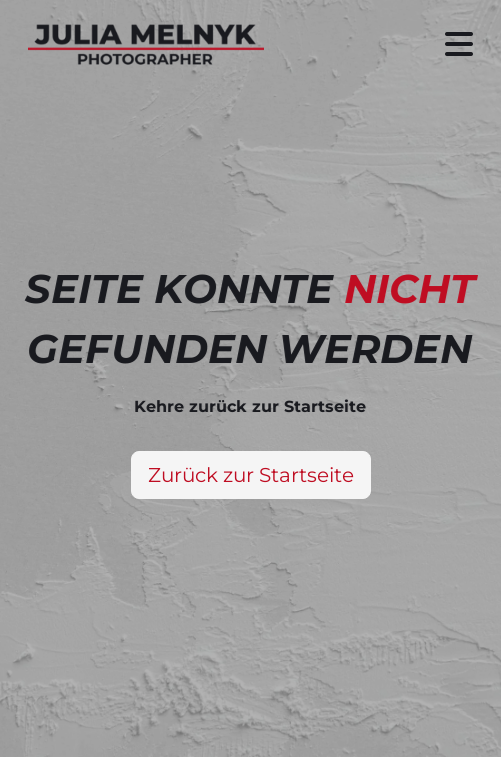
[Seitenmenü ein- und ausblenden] (459, 44)
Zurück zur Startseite (251, 475)
